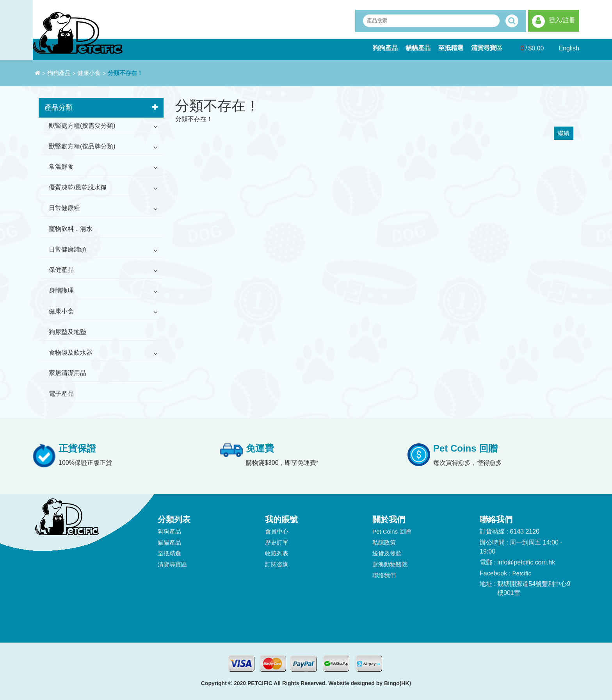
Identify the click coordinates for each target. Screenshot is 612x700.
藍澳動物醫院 (390, 564)
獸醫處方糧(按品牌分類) (82, 146)
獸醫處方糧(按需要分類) (82, 126)
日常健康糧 (64, 208)
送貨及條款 (387, 553)
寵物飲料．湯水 (71, 229)
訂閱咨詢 (277, 564)
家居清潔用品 (68, 373)
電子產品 (61, 394)
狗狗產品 (385, 48)
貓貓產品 (418, 48)
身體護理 (61, 290)
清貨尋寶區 (487, 48)
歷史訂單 (277, 542)
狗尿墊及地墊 (68, 332)
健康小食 (89, 73)
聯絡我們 (384, 575)
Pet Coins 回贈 (392, 531)
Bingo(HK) (398, 683)
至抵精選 (451, 48)
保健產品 (61, 270)
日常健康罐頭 (68, 249)
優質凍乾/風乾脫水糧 (78, 187)
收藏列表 (277, 553)
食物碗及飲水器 (71, 353)
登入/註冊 (562, 20)
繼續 (564, 133)
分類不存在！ (125, 73)
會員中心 (277, 531)
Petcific (522, 573)
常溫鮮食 (61, 167)
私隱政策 (384, 542)
